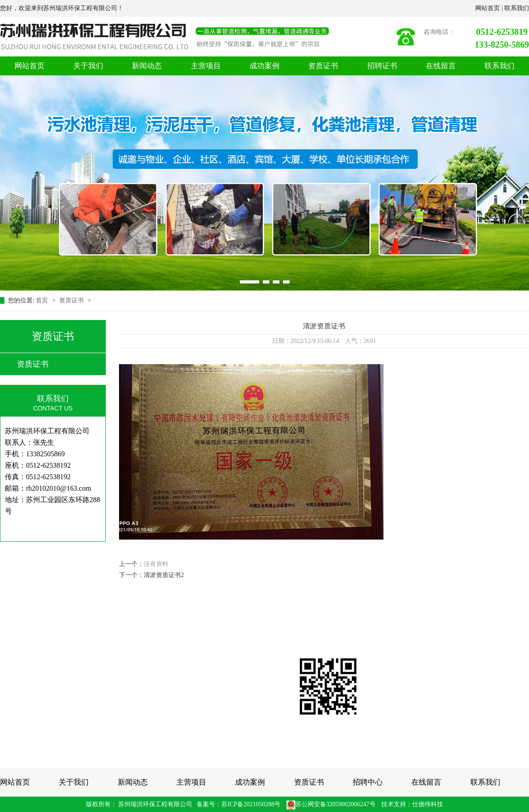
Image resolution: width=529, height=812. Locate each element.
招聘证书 (382, 66)
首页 (43, 300)
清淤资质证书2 (164, 575)
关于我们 (88, 66)
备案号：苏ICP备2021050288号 (238, 804)
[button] (250, 282)
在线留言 (441, 66)
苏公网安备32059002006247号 (331, 804)
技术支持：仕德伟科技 (412, 804)
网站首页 (488, 8)
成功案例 (264, 66)
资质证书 (323, 66)
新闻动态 (147, 66)
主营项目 (206, 66)
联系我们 (517, 8)
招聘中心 (368, 782)
